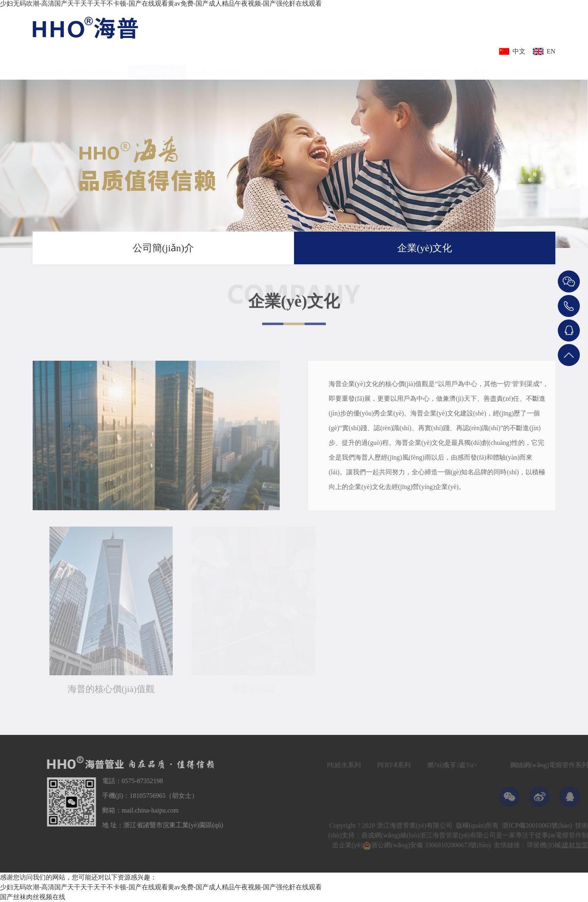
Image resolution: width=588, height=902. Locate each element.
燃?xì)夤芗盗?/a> (466, 765)
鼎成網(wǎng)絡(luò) (405, 835)
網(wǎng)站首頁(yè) (86, 67)
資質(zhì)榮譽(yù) (413, 67)
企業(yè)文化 (425, 248)
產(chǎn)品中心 (223, 67)
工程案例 (472, 67)
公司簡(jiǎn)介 (163, 248)
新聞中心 (279, 67)
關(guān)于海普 (157, 67)
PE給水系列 (358, 765)
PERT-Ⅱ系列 (408, 765)
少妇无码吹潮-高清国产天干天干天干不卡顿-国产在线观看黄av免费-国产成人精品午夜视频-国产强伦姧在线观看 (161, 3)
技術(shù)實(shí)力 (340, 67)
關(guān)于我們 (566, 253)
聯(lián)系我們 (528, 67)
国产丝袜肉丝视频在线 (33, 897)
